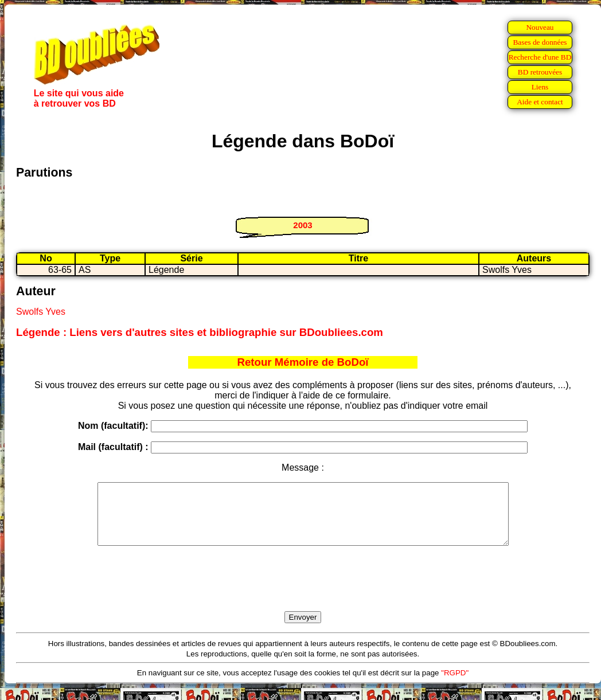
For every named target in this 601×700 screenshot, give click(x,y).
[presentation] (303, 592)
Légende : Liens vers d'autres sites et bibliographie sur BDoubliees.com (200, 332)
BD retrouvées (540, 72)
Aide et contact (540, 102)
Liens (540, 87)
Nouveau (540, 27)
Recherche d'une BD (540, 57)
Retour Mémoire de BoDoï (303, 362)
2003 (303, 225)
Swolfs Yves (41, 312)
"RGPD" (455, 685)
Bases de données (540, 42)
